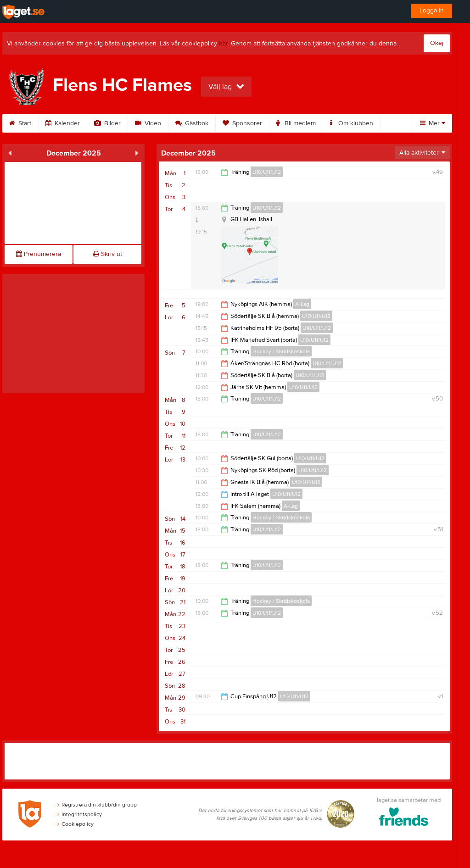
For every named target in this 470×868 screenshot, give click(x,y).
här (223, 44)
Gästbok (192, 123)
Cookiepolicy (76, 824)
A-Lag (302, 304)
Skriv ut (108, 254)
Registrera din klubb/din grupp (97, 805)
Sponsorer (242, 123)
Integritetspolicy (80, 814)
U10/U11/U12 (267, 172)
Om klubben (352, 123)
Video (148, 123)
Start (20, 123)
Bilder (107, 123)
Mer (433, 123)
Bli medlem (296, 123)
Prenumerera (39, 254)
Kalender (63, 123)
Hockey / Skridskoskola (281, 351)
